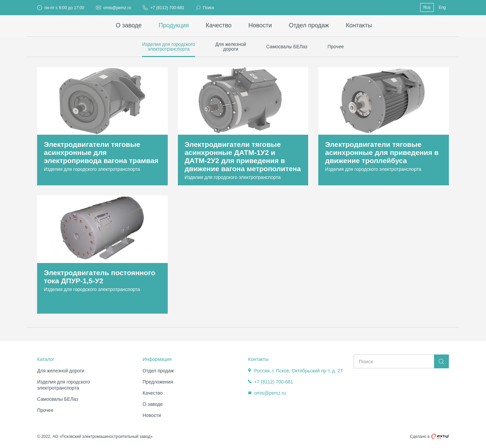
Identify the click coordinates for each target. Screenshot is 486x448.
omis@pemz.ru (117, 8)
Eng (442, 7)
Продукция (174, 25)
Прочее (336, 47)
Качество (219, 25)
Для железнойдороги (231, 47)
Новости (260, 25)
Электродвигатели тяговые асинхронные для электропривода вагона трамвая (101, 152)
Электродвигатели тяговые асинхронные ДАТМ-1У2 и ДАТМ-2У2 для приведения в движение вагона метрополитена (243, 156)
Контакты (359, 25)
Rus (427, 7)
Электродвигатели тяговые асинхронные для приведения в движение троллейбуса (382, 152)
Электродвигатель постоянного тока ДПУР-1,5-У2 (100, 277)
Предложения (158, 382)
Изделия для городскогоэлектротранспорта (169, 47)
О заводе (129, 25)
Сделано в (429, 437)
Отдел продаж (309, 25)
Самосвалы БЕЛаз (287, 47)
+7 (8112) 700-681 (167, 8)
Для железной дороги (61, 371)
